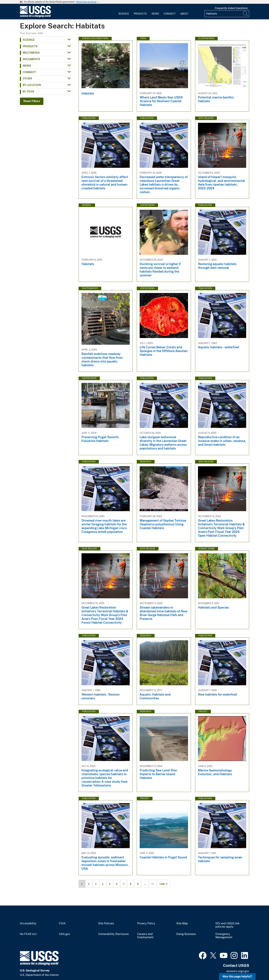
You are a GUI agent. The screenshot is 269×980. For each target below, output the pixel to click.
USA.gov (65, 934)
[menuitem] (124, 12)
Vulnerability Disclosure (113, 934)
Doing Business (186, 934)
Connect (170, 14)
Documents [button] (31, 59)
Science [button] (29, 40)
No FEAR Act (28, 934)
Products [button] (30, 46)
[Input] (227, 14)
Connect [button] (29, 72)
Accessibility (28, 923)
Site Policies (106, 923)
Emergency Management (224, 936)
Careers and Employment (145, 936)
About (184, 14)
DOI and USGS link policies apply (227, 925)
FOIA (62, 923)
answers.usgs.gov (238, 971)
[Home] (35, 17)
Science (124, 14)
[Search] (246, 14)
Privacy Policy (146, 923)
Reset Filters (32, 101)
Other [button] (27, 79)
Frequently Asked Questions (231, 8)
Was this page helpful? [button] (237, 976)
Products (140, 14)
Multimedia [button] (31, 53)
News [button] (27, 66)
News (155, 14)
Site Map (182, 923)
